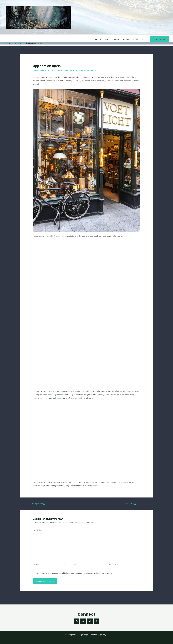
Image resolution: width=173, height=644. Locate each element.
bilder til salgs (141, 39)
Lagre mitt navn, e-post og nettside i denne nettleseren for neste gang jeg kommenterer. (72, 573)
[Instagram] (96, 621)
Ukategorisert (61, 70)
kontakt (128, 39)
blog (109, 39)
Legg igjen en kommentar (43, 70)
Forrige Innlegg (37, 503)
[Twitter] (90, 621)
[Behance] (83, 621)
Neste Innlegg (131, 503)
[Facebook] (77, 621)
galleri (101, 39)
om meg (118, 39)
